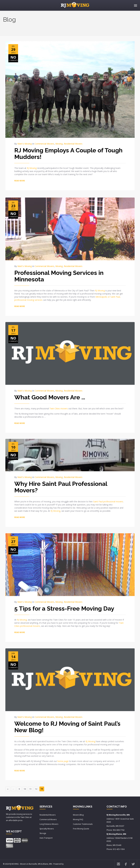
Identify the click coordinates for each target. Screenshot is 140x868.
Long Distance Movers (49, 824)
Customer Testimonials (83, 824)
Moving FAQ (78, 819)
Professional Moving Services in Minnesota (59, 273)
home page (63, 758)
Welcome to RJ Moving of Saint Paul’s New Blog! (67, 724)
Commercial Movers (44, 144)
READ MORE (20, 181)
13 (42, 789)
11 (30, 789)
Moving (59, 144)
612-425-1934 (119, 849)
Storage (43, 833)
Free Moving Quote (81, 829)
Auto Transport (46, 838)
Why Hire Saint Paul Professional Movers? (61, 485)
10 (25, 789)
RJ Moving (32, 168)
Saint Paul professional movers (108, 500)
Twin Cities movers (59, 406)
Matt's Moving (25, 144)
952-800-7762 (119, 830)
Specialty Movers (47, 829)
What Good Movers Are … (50, 395)
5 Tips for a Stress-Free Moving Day (64, 606)
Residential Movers (73, 144)
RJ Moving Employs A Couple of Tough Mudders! (68, 153)
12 (36, 789)
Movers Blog (78, 815)
